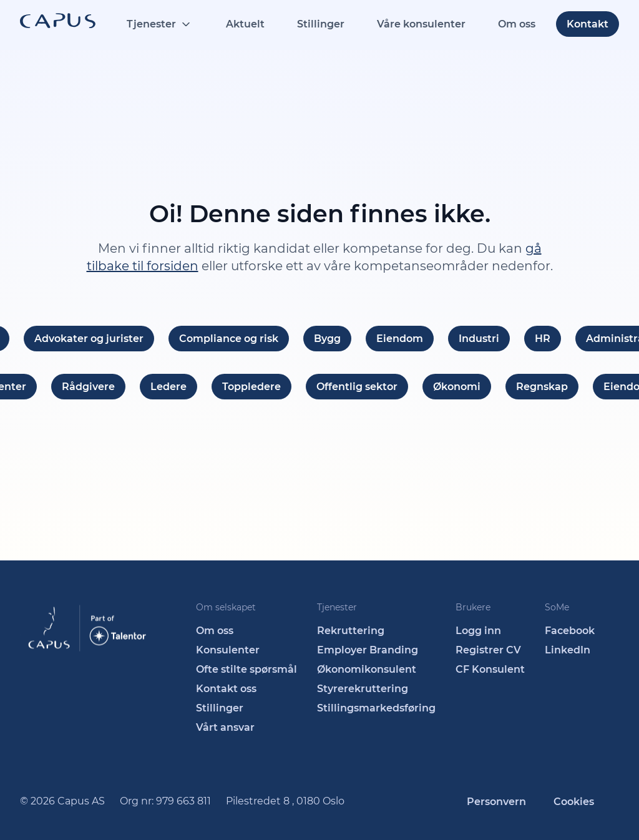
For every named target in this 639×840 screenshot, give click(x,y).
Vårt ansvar (225, 727)
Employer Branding (368, 650)
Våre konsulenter (421, 24)
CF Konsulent (490, 669)
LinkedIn (568, 650)
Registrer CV (488, 650)
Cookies (574, 802)
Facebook (570, 631)
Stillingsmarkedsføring (376, 708)
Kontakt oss (226, 689)
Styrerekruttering (363, 689)
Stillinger (321, 24)
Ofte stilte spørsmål (246, 669)
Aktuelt (245, 24)
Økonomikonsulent (367, 669)
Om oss (517, 24)
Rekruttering (351, 631)
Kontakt (588, 24)
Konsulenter (228, 650)
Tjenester (151, 24)
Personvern (496, 802)
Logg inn (478, 631)
